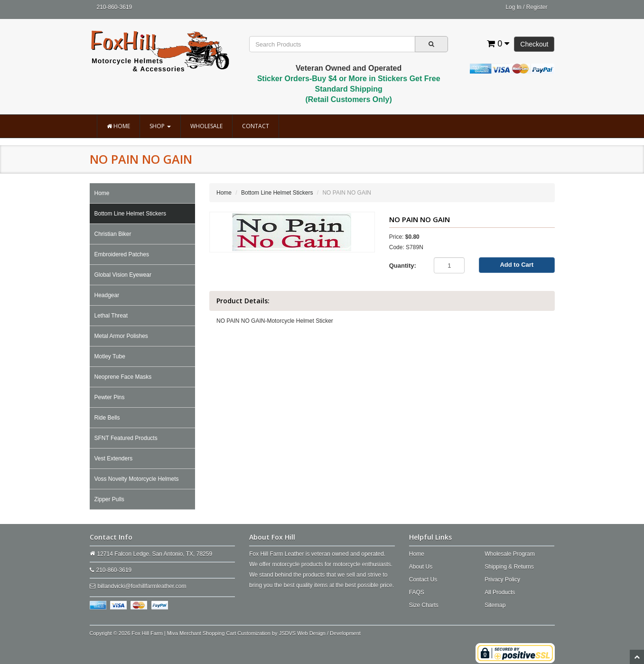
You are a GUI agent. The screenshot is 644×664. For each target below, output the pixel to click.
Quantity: (403, 266)
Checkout (534, 44)
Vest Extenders (114, 458)
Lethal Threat (111, 316)
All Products (500, 592)
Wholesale (206, 126)
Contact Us (423, 580)
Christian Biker (113, 234)
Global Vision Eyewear (123, 275)
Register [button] (537, 7)
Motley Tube (110, 356)
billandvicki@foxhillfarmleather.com (142, 586)
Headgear (107, 295)
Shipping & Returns (509, 567)
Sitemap (495, 605)
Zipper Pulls (109, 499)
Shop (160, 126)
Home (118, 126)
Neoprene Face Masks (123, 377)
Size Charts (424, 605)
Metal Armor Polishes (121, 336)
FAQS (417, 592)
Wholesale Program (509, 554)
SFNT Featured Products (126, 438)
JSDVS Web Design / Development (320, 633)
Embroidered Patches (122, 254)
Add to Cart (517, 265)
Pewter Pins (110, 397)
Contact (256, 126)
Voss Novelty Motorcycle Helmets (137, 479)
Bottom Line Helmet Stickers (130, 214)
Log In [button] (513, 7)
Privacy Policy (502, 580)
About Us (421, 567)
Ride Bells (107, 418)
